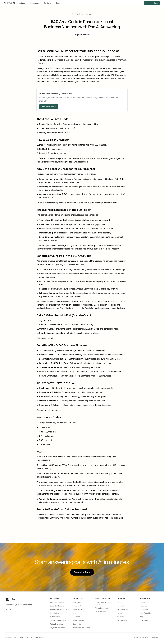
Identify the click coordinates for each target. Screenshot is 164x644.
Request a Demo (152, 3)
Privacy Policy (11, 637)
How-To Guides (146, 613)
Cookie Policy (40, 637)
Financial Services (79, 606)
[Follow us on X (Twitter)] (6, 610)
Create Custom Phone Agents (103, 603)
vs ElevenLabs (123, 609)
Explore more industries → (49, 410)
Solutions (49, 3)
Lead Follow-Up (56, 613)
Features (23, 3)
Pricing (59, 3)
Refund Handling (56, 624)
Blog (141, 617)
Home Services (78, 620)
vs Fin (120, 613)
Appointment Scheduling (59, 609)
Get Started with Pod (46, 338)
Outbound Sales (56, 617)
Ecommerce (77, 617)
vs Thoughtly (122, 620)
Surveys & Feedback (58, 620)
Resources (36, 3)
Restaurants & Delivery (81, 628)
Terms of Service (25, 637)
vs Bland (121, 606)
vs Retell (121, 617)
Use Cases (144, 620)
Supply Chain (78, 609)
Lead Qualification (57, 606)
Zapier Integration (102, 608)
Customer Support (57, 602)
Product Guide (100, 612)
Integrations (144, 609)
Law (74, 613)
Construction (77, 624)
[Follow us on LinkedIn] (10, 610)
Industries (143, 606)
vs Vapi (120, 602)
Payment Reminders (58, 628)
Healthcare (77, 602)
